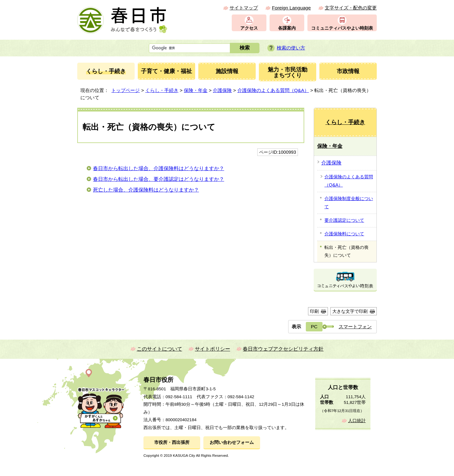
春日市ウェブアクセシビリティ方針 (283, 349)
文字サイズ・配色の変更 (351, 8)
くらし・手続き (162, 90)
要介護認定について (344, 220)
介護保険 (222, 90)
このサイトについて (160, 349)
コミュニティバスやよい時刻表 (342, 28)
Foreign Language (291, 8)
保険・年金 (196, 90)
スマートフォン (355, 327)
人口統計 (357, 421)
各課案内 (287, 28)
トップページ (125, 90)
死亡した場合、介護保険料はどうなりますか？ (146, 190)
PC (314, 327)
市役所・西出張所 (172, 442)
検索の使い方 (291, 48)
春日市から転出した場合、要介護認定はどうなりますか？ (159, 179)
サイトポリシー (212, 349)
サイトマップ (244, 8)
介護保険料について (344, 234)
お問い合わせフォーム (232, 442)
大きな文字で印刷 (350, 311)
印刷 (314, 311)
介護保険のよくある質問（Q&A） (273, 90)
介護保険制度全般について (349, 203)
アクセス (249, 28)
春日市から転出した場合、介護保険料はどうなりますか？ (159, 168)
